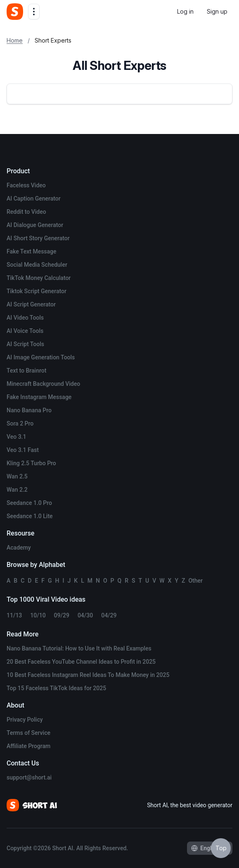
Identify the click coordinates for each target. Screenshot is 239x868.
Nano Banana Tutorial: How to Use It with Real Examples (79, 648)
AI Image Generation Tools (41, 357)
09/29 (62, 615)
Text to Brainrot (26, 371)
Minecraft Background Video (43, 384)
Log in (185, 11)
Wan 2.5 (17, 476)
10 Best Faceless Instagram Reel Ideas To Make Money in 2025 (88, 675)
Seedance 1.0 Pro (29, 503)
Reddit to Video (26, 212)
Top (221, 848)
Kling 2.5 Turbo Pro (31, 463)
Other (195, 581)
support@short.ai (29, 777)
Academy (19, 548)
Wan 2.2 (17, 490)
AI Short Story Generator (38, 238)
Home (15, 40)
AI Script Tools (25, 344)
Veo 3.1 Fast (23, 450)
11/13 (14, 615)
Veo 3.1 (16, 437)
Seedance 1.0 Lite (30, 516)
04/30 (85, 615)
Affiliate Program (28, 746)
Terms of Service (28, 733)
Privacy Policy (25, 720)
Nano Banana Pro (29, 410)
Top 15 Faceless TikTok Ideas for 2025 (56, 688)
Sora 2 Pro (20, 423)
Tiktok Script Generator (37, 291)
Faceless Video (26, 185)
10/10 (38, 615)
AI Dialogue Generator (35, 225)
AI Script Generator (31, 304)
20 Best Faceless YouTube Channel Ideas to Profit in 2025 (81, 662)
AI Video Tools (25, 318)
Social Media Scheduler (37, 265)
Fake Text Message (32, 251)
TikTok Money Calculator (39, 278)
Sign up (217, 11)
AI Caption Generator (34, 198)
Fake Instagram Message (39, 397)
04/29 (109, 615)
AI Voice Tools (25, 331)
